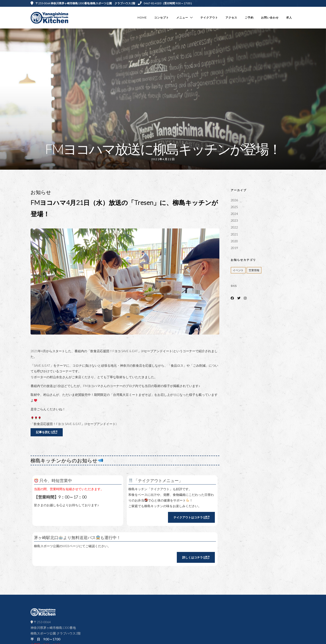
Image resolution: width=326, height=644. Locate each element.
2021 (234, 234)
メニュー (182, 18)
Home (142, 18)
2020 (234, 241)
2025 (234, 207)
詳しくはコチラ (196, 557)
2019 (234, 248)
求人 (289, 18)
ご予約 (249, 18)
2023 (234, 220)
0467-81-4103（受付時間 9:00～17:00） (166, 3)
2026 (234, 200)
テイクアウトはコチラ (191, 517)
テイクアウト (209, 18)
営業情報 (254, 270)
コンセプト (162, 18)
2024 (234, 214)
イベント (238, 270)
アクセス (231, 18)
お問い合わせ (270, 18)
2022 (234, 227)
